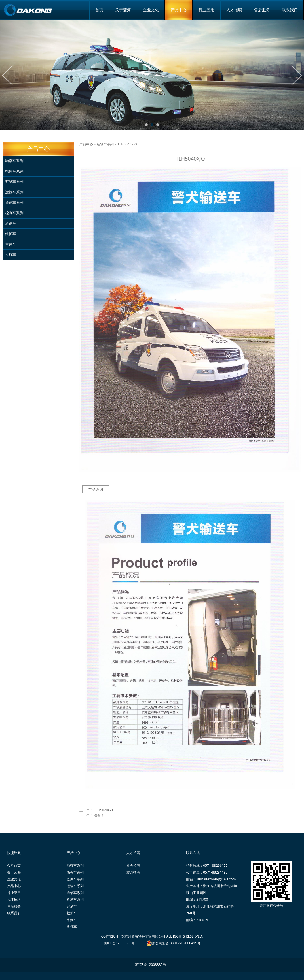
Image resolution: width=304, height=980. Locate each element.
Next (296, 75)
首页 (99, 10)
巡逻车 (11, 223)
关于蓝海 (123, 10)
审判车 (11, 244)
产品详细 (96, 489)
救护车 (11, 234)
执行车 (11, 254)
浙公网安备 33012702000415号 (176, 943)
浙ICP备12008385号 (119, 943)
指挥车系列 (14, 171)
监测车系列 (14, 181)
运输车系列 (14, 192)
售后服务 (262, 10)
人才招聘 (234, 10)
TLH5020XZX (104, 810)
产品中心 (179, 10)
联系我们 (290, 10)
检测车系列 (14, 213)
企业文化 (151, 10)
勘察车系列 (14, 161)
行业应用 (206, 10)
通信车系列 (14, 202)
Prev (8, 75)
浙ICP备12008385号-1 (152, 965)
